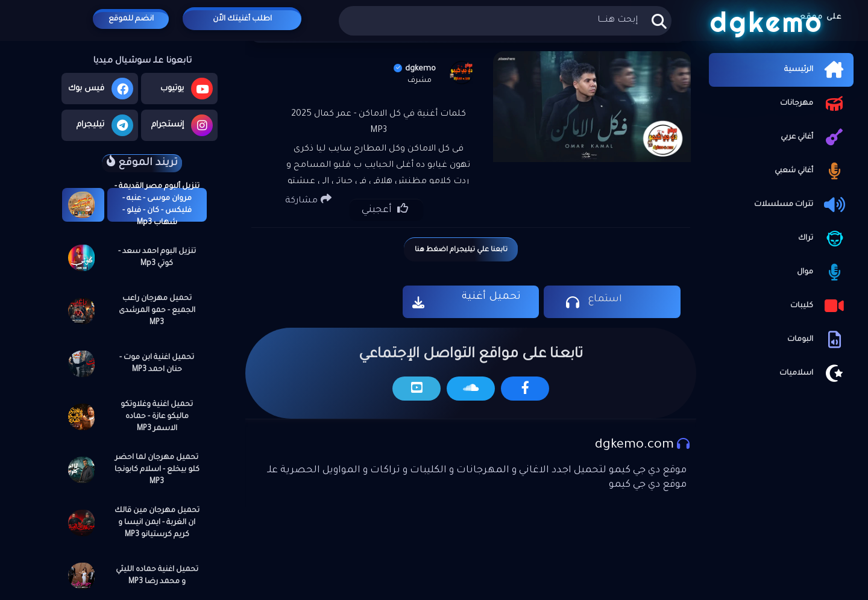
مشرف (420, 81)
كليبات (819, 306)
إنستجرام (182, 125)
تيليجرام (105, 125)
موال (822, 272)
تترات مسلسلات (801, 205)
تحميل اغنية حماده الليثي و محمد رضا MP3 (157, 576)
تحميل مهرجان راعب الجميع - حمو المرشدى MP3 (157, 311)
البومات (817, 340)
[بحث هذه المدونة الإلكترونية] (505, 21)
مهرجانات (814, 104)
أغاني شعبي (811, 171)
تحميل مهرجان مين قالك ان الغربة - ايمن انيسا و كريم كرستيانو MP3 (157, 523)
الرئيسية (816, 70)
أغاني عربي (814, 137)
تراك (823, 239)
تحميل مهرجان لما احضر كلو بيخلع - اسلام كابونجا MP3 (157, 470)
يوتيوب (187, 89)
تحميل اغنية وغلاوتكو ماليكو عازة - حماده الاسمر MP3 (157, 417)
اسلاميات (813, 373)
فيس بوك (101, 89)
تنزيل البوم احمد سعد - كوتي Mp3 (157, 258)
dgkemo (415, 69)
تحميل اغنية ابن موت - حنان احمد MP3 (157, 364)
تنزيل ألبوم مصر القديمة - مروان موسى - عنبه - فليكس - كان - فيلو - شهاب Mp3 (157, 205)
